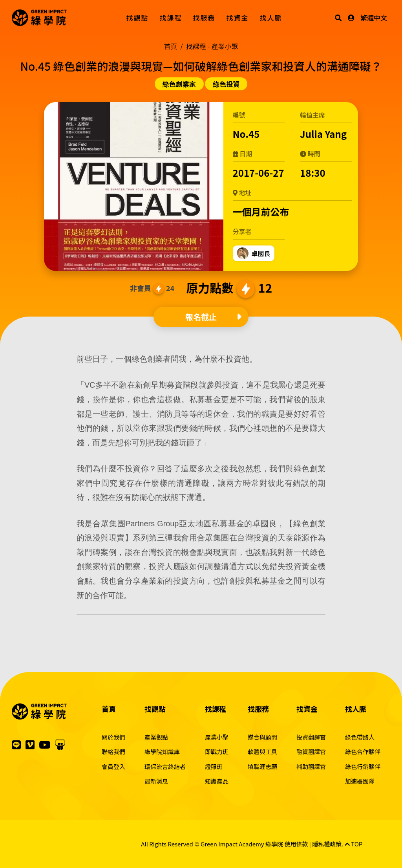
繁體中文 (374, 17)
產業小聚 (217, 737)
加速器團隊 (360, 781)
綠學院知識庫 (162, 752)
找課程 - (212, 46)
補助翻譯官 (311, 766)
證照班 (214, 766)
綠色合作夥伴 (363, 752)
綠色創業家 (179, 84)
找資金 (238, 17)
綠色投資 (226, 84)
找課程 (171, 17)
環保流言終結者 (165, 766)
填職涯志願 (262, 766)
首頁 (171, 46)
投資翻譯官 (311, 737)
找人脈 (271, 17)
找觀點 (138, 17)
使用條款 (296, 844)
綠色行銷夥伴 (363, 766)
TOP (354, 844)
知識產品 (217, 781)
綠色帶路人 (360, 737)
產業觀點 (156, 737)
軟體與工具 (262, 752)
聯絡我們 (113, 752)
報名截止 (201, 317)
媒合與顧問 (262, 737)
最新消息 (156, 781)
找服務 (204, 17)
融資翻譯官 (311, 752)
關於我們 (113, 737)
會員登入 (113, 766)
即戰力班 (217, 752)
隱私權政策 (327, 844)
